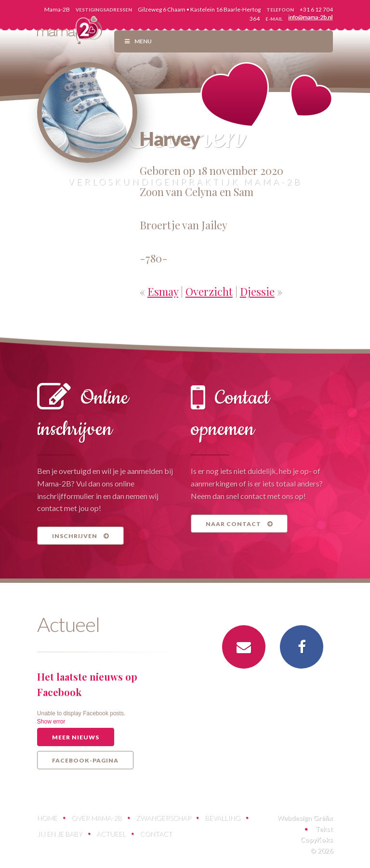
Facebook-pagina (85, 760)
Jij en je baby (60, 834)
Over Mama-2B (97, 818)
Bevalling (223, 818)
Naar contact (239, 524)
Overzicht (209, 291)
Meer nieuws (76, 737)
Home (47, 818)
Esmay (163, 291)
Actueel (111, 834)
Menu (138, 41)
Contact (156, 834)
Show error (51, 722)
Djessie (257, 291)
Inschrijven (80, 536)
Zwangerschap (163, 818)
